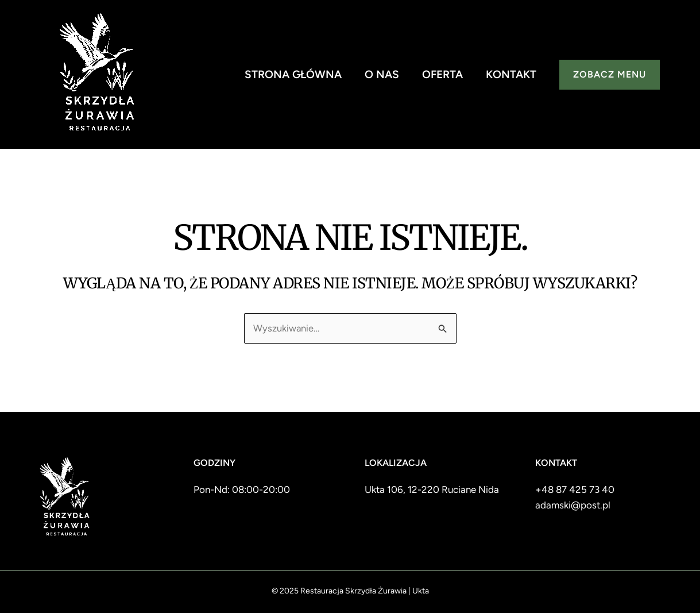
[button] (610, 75)
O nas (382, 74)
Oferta (442, 74)
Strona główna (293, 74)
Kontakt (511, 74)
